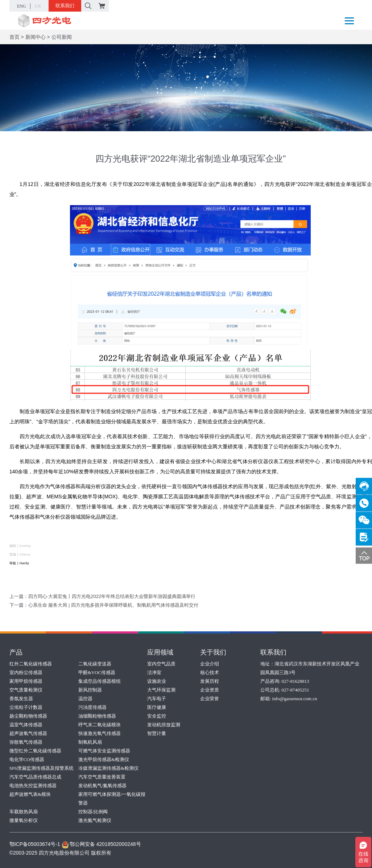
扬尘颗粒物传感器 (28, 716)
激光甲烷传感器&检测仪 (104, 759)
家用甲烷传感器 (26, 681)
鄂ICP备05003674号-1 (35, 844)
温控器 (85, 699)
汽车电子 (157, 699)
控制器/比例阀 (93, 812)
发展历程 (210, 681)
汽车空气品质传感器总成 (35, 777)
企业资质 (210, 690)
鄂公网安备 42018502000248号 (101, 844)
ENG (22, 6)
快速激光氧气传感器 (100, 733)
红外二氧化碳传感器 (31, 664)
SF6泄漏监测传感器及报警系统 (42, 768)
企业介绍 (210, 664)
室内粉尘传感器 (26, 672)
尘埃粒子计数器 (26, 707)
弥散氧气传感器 (26, 742)
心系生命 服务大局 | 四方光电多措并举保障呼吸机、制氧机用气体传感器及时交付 (113, 605)
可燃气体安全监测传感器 (104, 751)
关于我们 (213, 652)
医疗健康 (157, 707)
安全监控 (157, 716)
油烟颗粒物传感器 (97, 716)
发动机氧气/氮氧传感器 (103, 786)
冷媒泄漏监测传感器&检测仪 (108, 768)
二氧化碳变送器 (95, 664)
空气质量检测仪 (26, 690)
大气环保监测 (161, 690)
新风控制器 (90, 690)
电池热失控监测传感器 (33, 786)
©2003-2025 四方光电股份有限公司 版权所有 (60, 853)
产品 (16, 652)
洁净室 (154, 672)
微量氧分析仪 (24, 820)
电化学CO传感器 (27, 759)
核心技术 (210, 672)
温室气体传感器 (26, 725)
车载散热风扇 (24, 812)
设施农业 (157, 681)
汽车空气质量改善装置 (102, 777)
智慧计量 (157, 733)
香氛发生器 (21, 699)
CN (38, 6)
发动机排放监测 (164, 725)
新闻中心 (36, 37)
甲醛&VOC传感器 (97, 672)
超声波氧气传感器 (28, 733)
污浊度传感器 (92, 707)
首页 (15, 37)
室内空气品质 (161, 664)
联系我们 (65, 6)
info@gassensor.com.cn (295, 699)
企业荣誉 (210, 699)
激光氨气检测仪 (95, 820)
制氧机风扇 (90, 742)
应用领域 (160, 652)
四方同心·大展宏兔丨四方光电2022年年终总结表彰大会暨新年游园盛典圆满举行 (112, 596)
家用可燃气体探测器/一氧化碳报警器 (112, 799)
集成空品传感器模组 (100, 681)
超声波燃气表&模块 (30, 794)
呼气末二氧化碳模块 (100, 725)
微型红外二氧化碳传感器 (35, 751)
